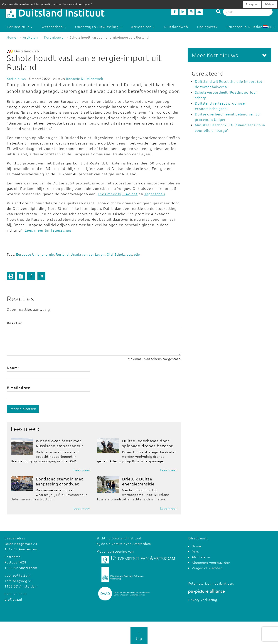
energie (48, 254)
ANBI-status (201, 557)
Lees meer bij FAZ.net (118, 194)
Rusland (62, 254)
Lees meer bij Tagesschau (48, 230)
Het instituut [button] (20, 27)
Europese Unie (28, 254)
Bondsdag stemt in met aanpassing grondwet (59, 481)
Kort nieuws (54, 37)
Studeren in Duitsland (248, 27)
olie (137, 254)
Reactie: (15, 323)
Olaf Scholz (116, 254)
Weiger (270, 4)
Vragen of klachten (207, 568)
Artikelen (30, 37)
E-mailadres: (18, 387)
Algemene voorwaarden (211, 562)
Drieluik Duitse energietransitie (138, 481)
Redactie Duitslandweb (85, 78)
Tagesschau (155, 194)
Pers (195, 551)
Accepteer (252, 4)
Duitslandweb (176, 27)
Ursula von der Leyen (88, 254)
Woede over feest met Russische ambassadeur (60, 443)
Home (12, 37)
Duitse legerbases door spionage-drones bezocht (148, 443)
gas (129, 254)
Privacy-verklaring (203, 600)
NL (269, 27)
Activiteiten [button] (143, 27)
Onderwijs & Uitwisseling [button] (98, 27)
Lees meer (82, 470)
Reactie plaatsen (23, 409)
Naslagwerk (207, 27)
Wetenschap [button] (54, 27)
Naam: (13, 367)
